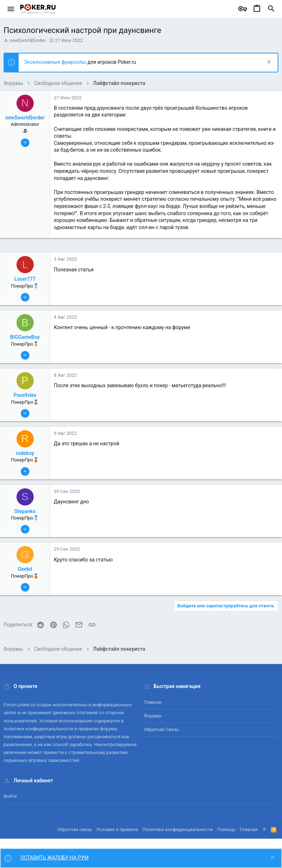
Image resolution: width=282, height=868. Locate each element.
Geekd (25, 569)
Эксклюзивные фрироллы (56, 62)
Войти (10, 796)
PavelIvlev (25, 395)
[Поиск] (271, 9)
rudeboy (25, 453)
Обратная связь (161, 729)
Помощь (226, 829)
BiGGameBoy (25, 337)
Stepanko (25, 511)
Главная (153, 702)
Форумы (153, 716)
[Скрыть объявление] (268, 63)
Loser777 (25, 279)
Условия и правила (117, 829)
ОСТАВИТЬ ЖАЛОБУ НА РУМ (55, 858)
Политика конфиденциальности (178, 829)
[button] (11, 9)
